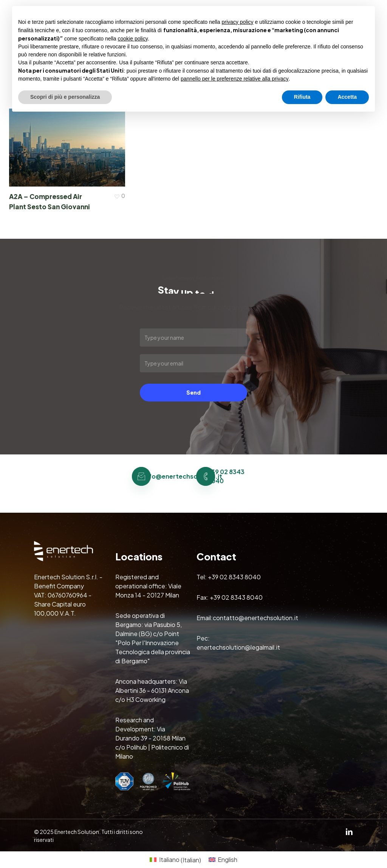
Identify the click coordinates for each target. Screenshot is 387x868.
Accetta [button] (347, 97)
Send (193, 392)
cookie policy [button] (133, 39)
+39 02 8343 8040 (234, 577)
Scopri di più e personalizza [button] (65, 97)
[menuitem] (175, 860)
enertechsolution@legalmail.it (238, 647)
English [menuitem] (228, 859)
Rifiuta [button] (302, 97)
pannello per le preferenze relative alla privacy (235, 79)
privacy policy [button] (238, 22)
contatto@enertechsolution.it (255, 618)
